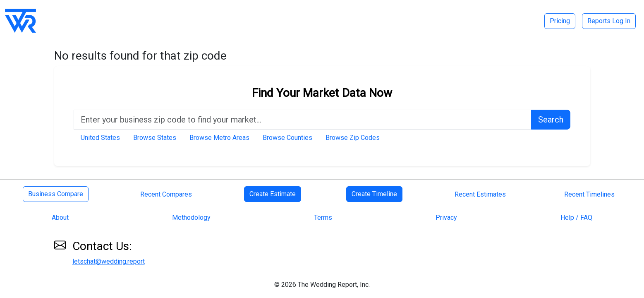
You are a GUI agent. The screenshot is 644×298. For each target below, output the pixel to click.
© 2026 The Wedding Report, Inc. (322, 285)
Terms (323, 217)
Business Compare (56, 194)
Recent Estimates (480, 194)
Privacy (446, 217)
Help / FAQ (576, 217)
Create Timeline (374, 194)
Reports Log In (609, 21)
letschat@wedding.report (109, 261)
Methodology (191, 217)
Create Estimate (273, 194)
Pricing (560, 21)
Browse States (155, 138)
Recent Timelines (589, 194)
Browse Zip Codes (353, 138)
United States (100, 138)
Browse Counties (287, 138)
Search (551, 120)
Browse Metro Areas (219, 138)
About (60, 217)
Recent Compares (166, 194)
